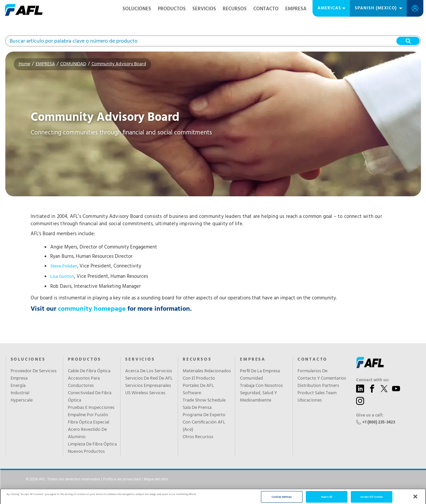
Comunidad (251, 379)
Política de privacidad (122, 479)
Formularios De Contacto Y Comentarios (322, 375)
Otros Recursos (198, 437)
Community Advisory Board (119, 64)
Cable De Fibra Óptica (89, 371)
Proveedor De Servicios (34, 371)
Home (24, 64)
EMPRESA (296, 9)
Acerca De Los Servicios (149, 371)
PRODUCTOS (172, 9)
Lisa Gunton (62, 277)
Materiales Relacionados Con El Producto (207, 375)
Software (192, 393)
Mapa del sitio (156, 479)
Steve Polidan (64, 266)
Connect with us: (373, 380)
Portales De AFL (198, 386)
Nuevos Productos (86, 452)
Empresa (19, 379)
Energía (18, 386)
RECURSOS (235, 9)
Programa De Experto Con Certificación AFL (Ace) (204, 422)
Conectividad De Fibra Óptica (90, 397)
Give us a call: (370, 416)
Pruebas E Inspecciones (91, 408)
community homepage (92, 309)
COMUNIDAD (73, 64)
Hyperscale (22, 401)
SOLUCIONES (137, 9)
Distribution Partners (318, 386)
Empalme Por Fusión (88, 415)
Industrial (20, 393)
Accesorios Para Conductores (84, 382)
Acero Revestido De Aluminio (87, 433)
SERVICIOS (204, 9)
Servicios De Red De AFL (149, 379)
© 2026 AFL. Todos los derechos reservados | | (97, 479)
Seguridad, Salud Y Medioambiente (258, 397)
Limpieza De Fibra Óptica (92, 444)
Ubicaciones (310, 401)
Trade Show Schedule (204, 401)
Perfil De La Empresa (260, 371)
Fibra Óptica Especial (89, 422)
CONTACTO (266, 9)
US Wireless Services (145, 393)
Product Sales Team (317, 393)
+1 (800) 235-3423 (379, 422)
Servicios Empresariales (148, 386)
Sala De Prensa (197, 408)
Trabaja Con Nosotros (261, 386)
